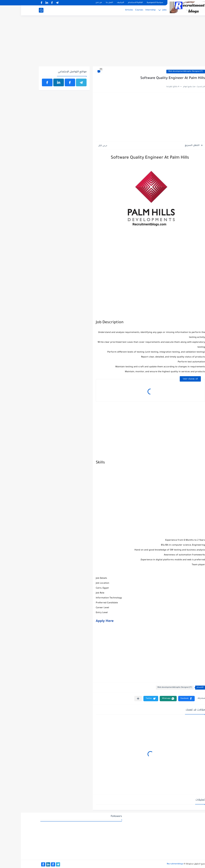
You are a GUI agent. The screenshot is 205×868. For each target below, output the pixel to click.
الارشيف (99, 3)
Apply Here (84, 621)
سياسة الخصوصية (134, 3)
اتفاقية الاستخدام (114, 3)
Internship (130, 10)
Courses (118, 10)
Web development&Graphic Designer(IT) (165, 71)
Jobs (144, 10)
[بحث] (20, 10)
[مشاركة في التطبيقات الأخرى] (117, 699)
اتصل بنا (88, 3)
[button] (165, 699)
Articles (108, 10)
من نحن (78, 3)
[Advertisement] (102, 43)
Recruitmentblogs (154, 864)
